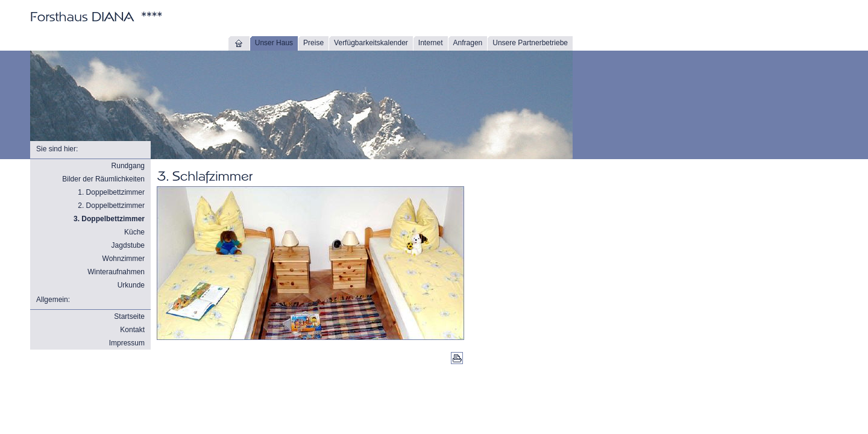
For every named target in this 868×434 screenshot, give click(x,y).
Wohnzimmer (124, 259)
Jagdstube (128, 245)
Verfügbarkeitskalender (371, 43)
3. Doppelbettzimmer (109, 219)
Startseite (129, 316)
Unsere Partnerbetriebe (530, 43)
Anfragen (468, 43)
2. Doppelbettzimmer (111, 206)
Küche (134, 232)
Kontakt (132, 330)
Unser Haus (274, 43)
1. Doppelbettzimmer (111, 192)
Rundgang (128, 166)
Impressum (127, 343)
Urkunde (131, 285)
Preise (313, 43)
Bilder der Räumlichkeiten (103, 179)
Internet (431, 43)
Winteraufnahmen (116, 272)
